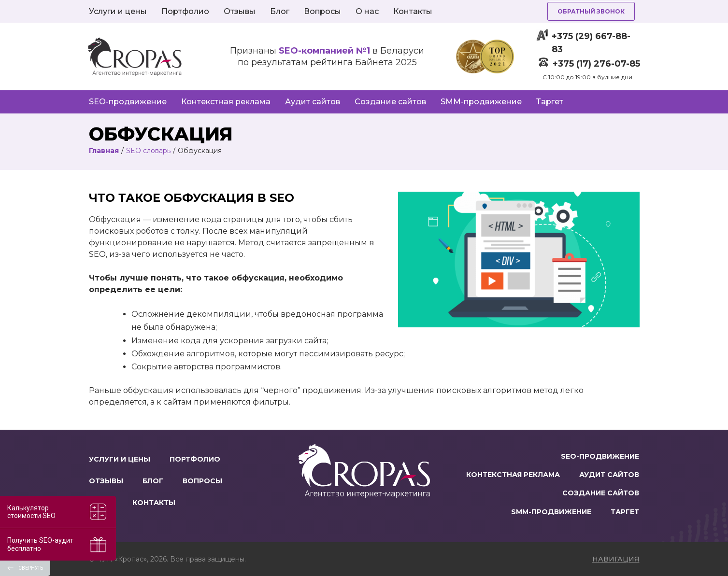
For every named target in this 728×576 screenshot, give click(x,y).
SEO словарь (148, 151)
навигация (616, 559)
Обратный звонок (591, 11)
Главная (104, 151)
